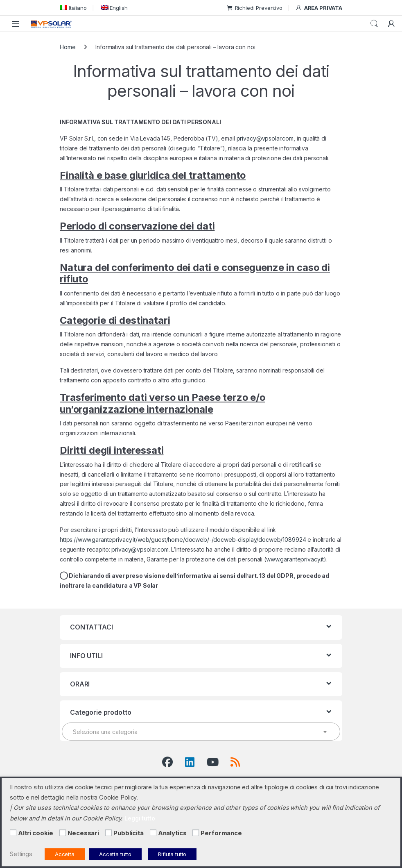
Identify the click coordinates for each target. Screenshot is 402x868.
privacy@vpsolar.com (265, 138)
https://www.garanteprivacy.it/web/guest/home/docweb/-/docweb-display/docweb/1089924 (183, 540)
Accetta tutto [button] (115, 854)
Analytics (172, 833)
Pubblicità (129, 833)
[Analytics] (153, 833)
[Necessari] (63, 833)
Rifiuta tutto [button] (172, 854)
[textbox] (201, 732)
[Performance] (196, 833)
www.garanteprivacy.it (295, 559)
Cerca (374, 24)
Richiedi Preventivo (255, 8)
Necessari (83, 833)
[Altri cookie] (13, 833)
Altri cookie (36, 833)
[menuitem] (73, 8)
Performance (221, 833)
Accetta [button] (65, 854)
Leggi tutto (140, 818)
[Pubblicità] (108, 833)
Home (68, 47)
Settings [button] (21, 854)
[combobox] (201, 732)
